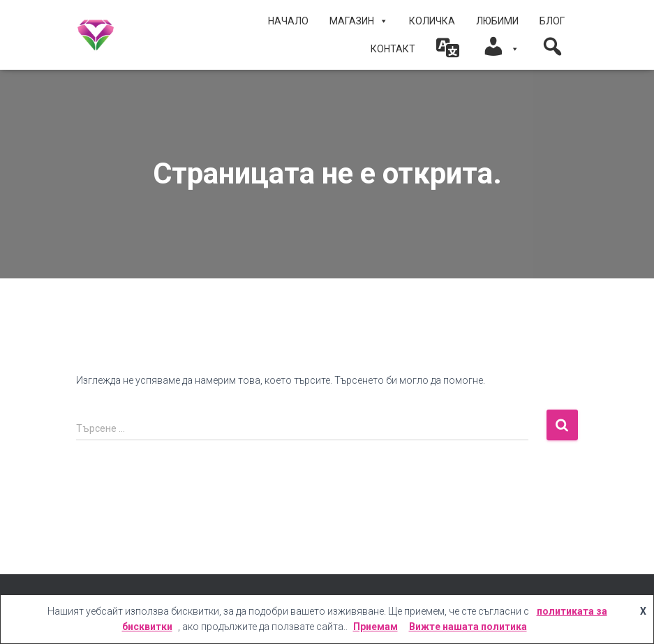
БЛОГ (552, 21)
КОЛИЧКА (432, 21)
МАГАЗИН (359, 21)
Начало (288, 21)
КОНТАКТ (393, 49)
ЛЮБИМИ (497, 21)
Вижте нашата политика (468, 627)
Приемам (376, 627)
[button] (448, 49)
